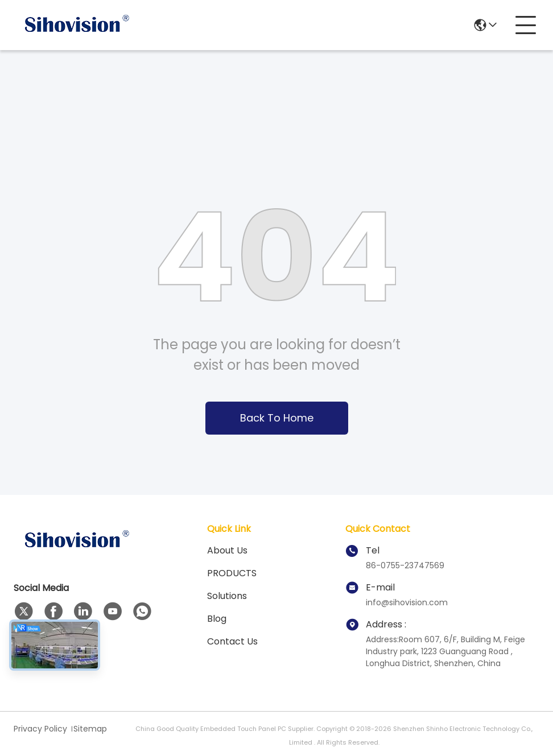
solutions (227, 596)
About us (227, 550)
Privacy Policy (40, 729)
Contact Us (232, 641)
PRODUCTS (232, 573)
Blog (217, 619)
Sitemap (90, 729)
